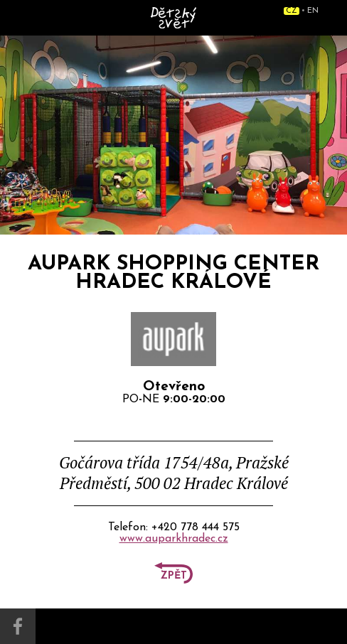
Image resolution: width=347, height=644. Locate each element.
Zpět (174, 576)
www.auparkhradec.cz (174, 539)
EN (313, 11)
